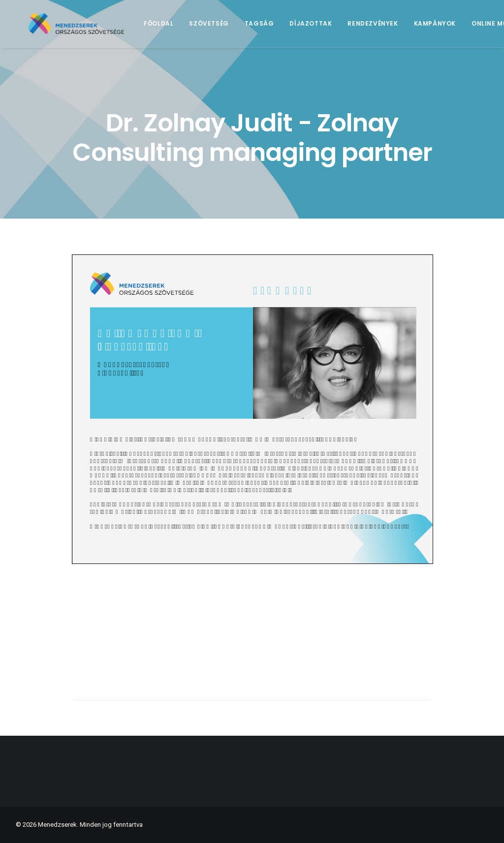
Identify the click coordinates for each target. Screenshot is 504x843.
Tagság (275, 28)
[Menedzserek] (84, 28)
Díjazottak (326, 28)
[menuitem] (174, 28)
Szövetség (224, 28)
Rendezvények (388, 28)
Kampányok (450, 28)
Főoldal (174, 28)
